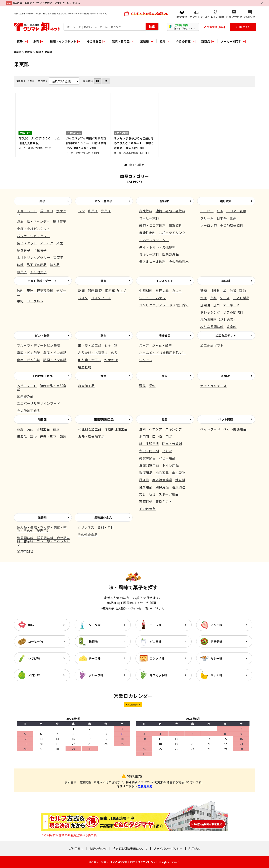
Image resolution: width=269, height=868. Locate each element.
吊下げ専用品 (37, 265)
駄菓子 (22, 272)
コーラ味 (156, 625)
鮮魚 (103, 376)
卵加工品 (43, 429)
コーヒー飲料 (149, 218)
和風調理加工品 (90, 429)
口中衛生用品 (162, 436)
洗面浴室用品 (149, 465)
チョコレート (27, 211)
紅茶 (220, 211)
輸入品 (55, 265)
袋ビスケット (27, 243)
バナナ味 (216, 675)
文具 (142, 494)
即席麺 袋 (95, 291)
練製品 (22, 436)
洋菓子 (106, 211)
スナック (47, 243)
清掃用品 (162, 487)
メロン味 (34, 675)
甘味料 (215, 291)
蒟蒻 (30, 429)
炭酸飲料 (146, 211)
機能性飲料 (147, 233)
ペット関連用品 (235, 429)
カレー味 (216, 658)
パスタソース (101, 298)
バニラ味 (156, 641)
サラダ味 (216, 641)
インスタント (165, 281)
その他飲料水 (179, 261)
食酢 (38, 52)
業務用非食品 (103, 517)
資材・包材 (106, 527)
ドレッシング (210, 312)
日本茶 (222, 218)
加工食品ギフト (226, 335)
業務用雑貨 (25, 551)
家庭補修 (146, 501)
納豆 (56, 429)
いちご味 (216, 625)
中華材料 (146, 291)
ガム (20, 221)
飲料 (20, 291)
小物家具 (162, 473)
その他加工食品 (42, 376)
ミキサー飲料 (149, 254)
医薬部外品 (171, 254)
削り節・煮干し (90, 360)
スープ (144, 345)
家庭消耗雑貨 (162, 480)
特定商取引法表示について (130, 849)
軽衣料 (180, 480)
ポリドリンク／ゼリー (33, 257)
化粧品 (167, 451)
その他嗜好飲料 (232, 225)
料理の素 (162, 291)
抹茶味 (93, 641)
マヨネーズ (231, 305)
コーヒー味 (35, 641)
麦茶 (233, 218)
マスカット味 (159, 675)
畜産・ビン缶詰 (29, 353)
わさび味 (34, 658)
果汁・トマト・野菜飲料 (157, 247)
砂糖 (204, 291)
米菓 (60, 243)
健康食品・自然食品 (42, 387)
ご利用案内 (145, 786)
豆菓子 (58, 257)
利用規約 (194, 849)
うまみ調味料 (233, 312)
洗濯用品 (146, 473)
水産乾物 (111, 360)
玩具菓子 (60, 221)
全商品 (17, 52)
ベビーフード (27, 386)
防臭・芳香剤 (172, 444)
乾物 (103, 335)
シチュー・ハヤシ (152, 298)
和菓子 (93, 211)
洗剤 (142, 429)
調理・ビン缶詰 (55, 360)
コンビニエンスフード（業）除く (164, 305)
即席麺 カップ (116, 291)
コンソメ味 (157, 658)
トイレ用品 (171, 465)
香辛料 (232, 327)
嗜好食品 (165, 335)
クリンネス (86, 527)
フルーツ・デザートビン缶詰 (39, 345)
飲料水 (165, 201)
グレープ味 (96, 675)
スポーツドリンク (172, 233)
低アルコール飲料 (152, 261)
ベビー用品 (167, 458)
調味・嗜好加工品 (91, 436)
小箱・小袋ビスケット (33, 229)
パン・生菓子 (104, 201)
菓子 (42, 201)
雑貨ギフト (164, 501)
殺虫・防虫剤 (149, 451)
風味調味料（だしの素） (219, 319)
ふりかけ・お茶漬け (93, 353)
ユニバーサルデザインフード (39, 403)
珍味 (20, 265)
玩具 (152, 494)
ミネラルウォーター (154, 240)
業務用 (42, 517)
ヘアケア (156, 429)
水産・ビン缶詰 (29, 360)
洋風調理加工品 (116, 429)
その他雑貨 (147, 509)
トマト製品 (241, 298)
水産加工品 (86, 386)
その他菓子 (38, 272)
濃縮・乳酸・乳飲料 (171, 211)
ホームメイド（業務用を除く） (162, 353)
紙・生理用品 (149, 444)
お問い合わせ (98, 849)
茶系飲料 (176, 225)
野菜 (142, 386)
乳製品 (226, 376)
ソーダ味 (95, 625)
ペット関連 (226, 419)
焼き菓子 (24, 250)
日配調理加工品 (104, 419)
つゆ (204, 298)
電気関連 (179, 487)
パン (81, 211)
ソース (225, 298)
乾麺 (81, 291)
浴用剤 (144, 436)
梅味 (31, 625)
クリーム (207, 218)
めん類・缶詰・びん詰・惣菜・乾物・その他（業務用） (42, 529)
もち (108, 345)
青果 (165, 376)
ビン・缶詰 (42, 335)
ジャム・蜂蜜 (162, 345)
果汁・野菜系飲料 (40, 291)
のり (114, 353)
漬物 (33, 436)
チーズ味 (95, 658)
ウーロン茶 (209, 225)
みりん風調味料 (212, 327)
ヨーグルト (35, 301)
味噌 (233, 291)
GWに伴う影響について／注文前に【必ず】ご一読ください (47, 3)
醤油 (243, 291)
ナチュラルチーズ (213, 386)
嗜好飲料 (226, 201)
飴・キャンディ (38, 221)
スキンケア (174, 429)
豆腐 (20, 429)
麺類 (103, 281)
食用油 (205, 305)
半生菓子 (40, 250)
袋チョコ (47, 211)
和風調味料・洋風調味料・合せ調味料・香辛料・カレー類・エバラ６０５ (43, 541)
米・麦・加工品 (90, 345)
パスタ (83, 298)
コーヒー (207, 211)
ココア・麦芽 (236, 211)
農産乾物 (85, 367)
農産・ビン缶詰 (55, 353)
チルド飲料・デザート (42, 281)
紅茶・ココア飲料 (152, 225)
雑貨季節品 (147, 458)
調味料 (29, 52)
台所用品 (146, 487)
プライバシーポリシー (168, 849)
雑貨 (165, 419)
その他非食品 (88, 535)
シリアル (146, 360)
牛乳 (20, 301)
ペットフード (210, 429)
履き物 (144, 480)
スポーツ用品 (169, 494)
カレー (177, 291)
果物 (152, 386)
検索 (152, 26)
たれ (213, 298)
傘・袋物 (179, 473)
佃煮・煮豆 (48, 436)
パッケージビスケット (33, 236)
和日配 (42, 419)
